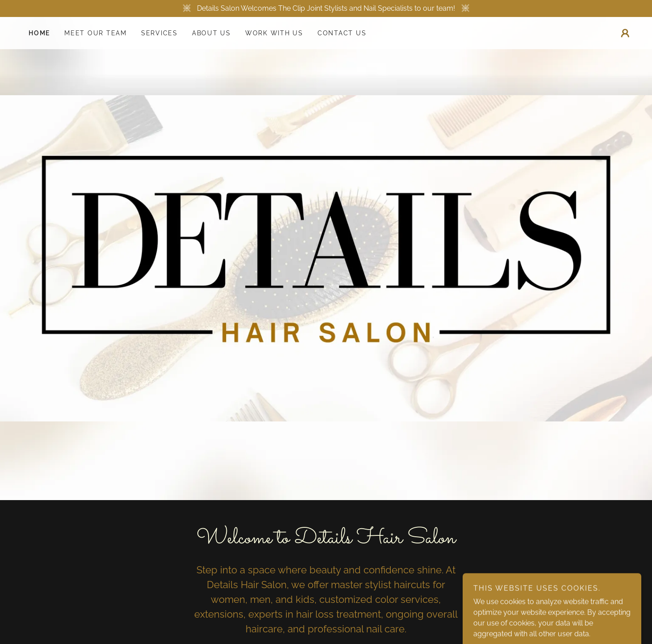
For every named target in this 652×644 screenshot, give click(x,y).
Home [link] (39, 33)
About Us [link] (211, 33)
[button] (625, 33)
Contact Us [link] (342, 33)
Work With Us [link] (274, 33)
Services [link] (159, 33)
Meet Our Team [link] (96, 33)
